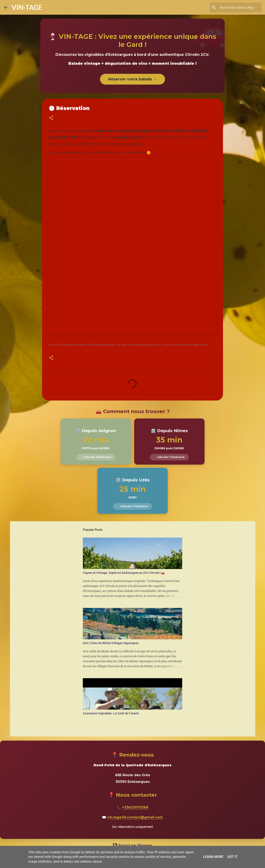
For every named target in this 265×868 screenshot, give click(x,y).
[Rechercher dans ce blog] (240, 7)
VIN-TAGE (27, 7)
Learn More (213, 857)
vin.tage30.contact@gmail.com (135, 817)
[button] (51, 118)
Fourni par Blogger (132, 845)
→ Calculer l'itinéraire (96, 457)
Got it (232, 857)
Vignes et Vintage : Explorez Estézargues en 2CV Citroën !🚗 (124, 573)
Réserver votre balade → (132, 79)
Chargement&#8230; (132, 246)
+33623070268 (135, 807)
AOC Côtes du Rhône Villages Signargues (111, 643)
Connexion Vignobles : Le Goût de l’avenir (111, 713)
